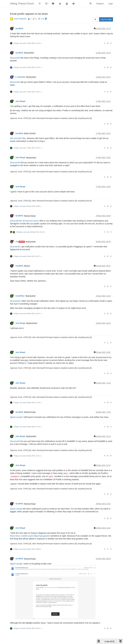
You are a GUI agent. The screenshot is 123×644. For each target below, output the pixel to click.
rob (17, 242)
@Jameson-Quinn (31, 221)
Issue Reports (20, 19)
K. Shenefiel (20, 77)
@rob (27, 266)
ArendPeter (20, 296)
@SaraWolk (29, 53)
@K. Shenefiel (30, 133)
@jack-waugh (16, 417)
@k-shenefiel (16, 138)
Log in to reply (106, 19)
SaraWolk (19, 29)
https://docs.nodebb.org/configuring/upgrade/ (30, 536)
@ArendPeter (16, 221)
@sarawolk (15, 58)
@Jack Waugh (30, 216)
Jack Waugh (20, 101)
